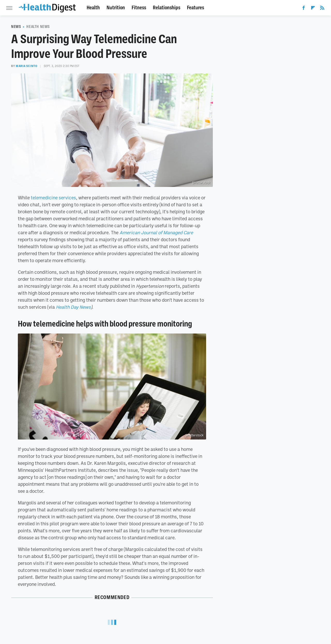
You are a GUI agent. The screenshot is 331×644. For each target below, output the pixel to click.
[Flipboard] (313, 9)
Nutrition (116, 8)
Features (195, 8)
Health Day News (73, 307)
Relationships (167, 8)
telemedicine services (53, 198)
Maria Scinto (27, 66)
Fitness (139, 8)
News (16, 27)
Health (93, 8)
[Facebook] (304, 9)
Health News (38, 27)
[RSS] (322, 9)
